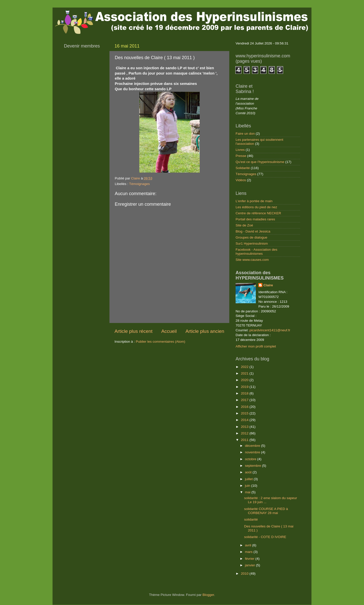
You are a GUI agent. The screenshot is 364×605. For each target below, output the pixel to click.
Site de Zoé (244, 225)
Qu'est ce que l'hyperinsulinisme (260, 162)
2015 (245, 413)
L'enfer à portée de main (254, 201)
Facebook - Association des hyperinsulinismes (256, 252)
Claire (268, 285)
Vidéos (241, 180)
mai (248, 492)
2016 (245, 407)
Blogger (208, 595)
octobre (251, 459)
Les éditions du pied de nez (256, 207)
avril (249, 545)
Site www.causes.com (252, 260)
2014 (245, 420)
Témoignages (140, 184)
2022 (245, 367)
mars (249, 552)
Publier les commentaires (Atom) (161, 342)
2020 (245, 380)
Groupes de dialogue (251, 237)
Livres (240, 150)
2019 (245, 387)
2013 (245, 427)
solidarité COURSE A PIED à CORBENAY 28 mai (266, 511)
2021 (245, 373)
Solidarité (243, 168)
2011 (245, 440)
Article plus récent (133, 331)
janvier (251, 565)
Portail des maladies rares (255, 219)
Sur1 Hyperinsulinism (252, 243)
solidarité (251, 519)
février (250, 559)
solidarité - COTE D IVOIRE (265, 537)
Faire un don (245, 134)
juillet (249, 479)
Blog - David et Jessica (253, 231)
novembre (253, 452)
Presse (241, 156)
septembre (254, 466)
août (249, 472)
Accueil (169, 331)
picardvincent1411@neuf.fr (270, 330)
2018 (245, 393)
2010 (245, 574)
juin (248, 486)
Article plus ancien (205, 331)
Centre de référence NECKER (258, 213)
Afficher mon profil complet (256, 346)
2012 (245, 433)
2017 (245, 400)
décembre (253, 446)
